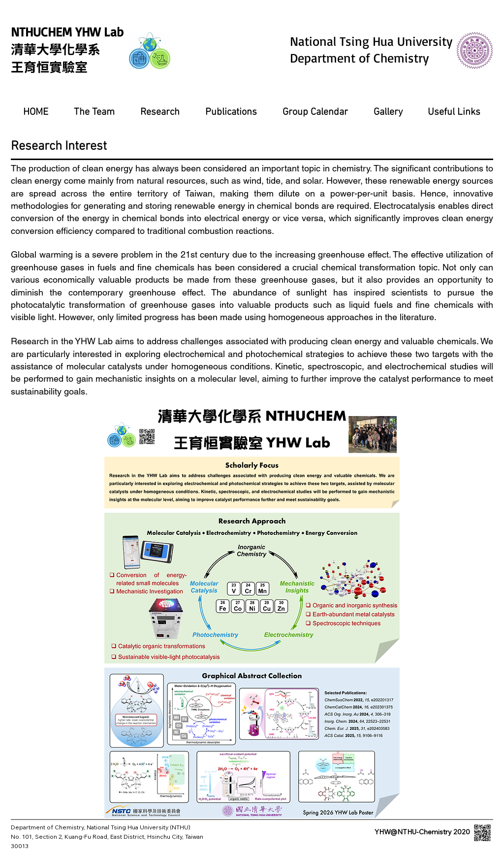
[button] (94, 113)
